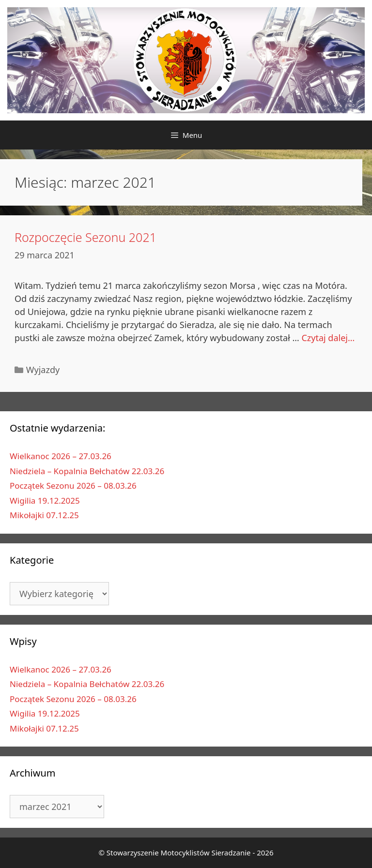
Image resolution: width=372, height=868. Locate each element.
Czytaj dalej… (328, 338)
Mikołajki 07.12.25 (44, 515)
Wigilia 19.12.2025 (45, 501)
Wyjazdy (43, 370)
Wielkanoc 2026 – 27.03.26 (61, 456)
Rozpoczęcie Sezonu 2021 (85, 237)
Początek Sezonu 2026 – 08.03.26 (73, 486)
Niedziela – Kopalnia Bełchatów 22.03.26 (87, 471)
